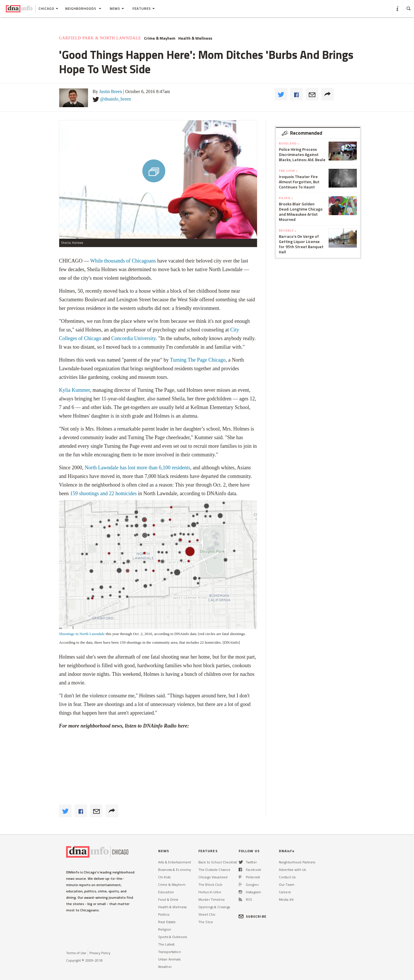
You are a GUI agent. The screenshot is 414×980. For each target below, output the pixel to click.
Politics (164, 914)
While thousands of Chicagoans (123, 261)
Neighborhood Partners (297, 862)
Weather (165, 967)
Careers (285, 892)
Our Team (287, 884)
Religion (165, 929)
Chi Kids (164, 877)
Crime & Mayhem (160, 38)
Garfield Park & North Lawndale (100, 38)
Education (166, 892)
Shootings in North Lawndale (82, 634)
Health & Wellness (195, 38)
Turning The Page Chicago (198, 360)
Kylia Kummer (74, 390)
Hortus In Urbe (210, 892)
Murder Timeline (212, 899)
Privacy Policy (100, 953)
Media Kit (286, 899)
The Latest (166, 944)
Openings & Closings (214, 907)
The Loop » (288, 171)
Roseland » (289, 143)
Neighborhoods (83, 8)
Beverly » (288, 230)
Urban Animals (169, 959)
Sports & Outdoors (172, 937)
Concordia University (133, 338)
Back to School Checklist (218, 862)
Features (144, 8)
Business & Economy (175, 870)
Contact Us (287, 877)
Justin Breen (111, 91)
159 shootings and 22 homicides (103, 493)
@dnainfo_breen (115, 99)
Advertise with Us (292, 870)
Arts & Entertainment (175, 862)
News (117, 8)
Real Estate (167, 922)
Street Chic (207, 914)
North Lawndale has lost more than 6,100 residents (138, 468)
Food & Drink (168, 899)
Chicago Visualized (213, 877)
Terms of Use (76, 953)
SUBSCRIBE (253, 916)
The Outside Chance (214, 870)
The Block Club (210, 884)
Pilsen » (286, 198)
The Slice (206, 922)
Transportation (169, 952)
